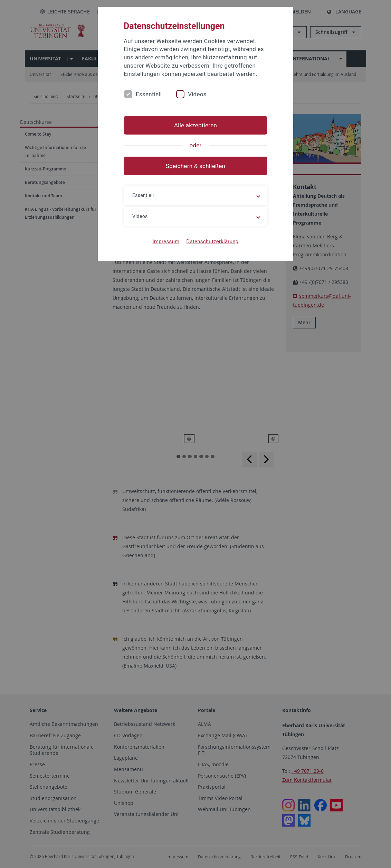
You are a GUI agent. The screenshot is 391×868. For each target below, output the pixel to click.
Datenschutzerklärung (212, 241)
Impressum (166, 241)
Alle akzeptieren (195, 125)
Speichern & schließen (195, 166)
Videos (197, 94)
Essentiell (149, 94)
